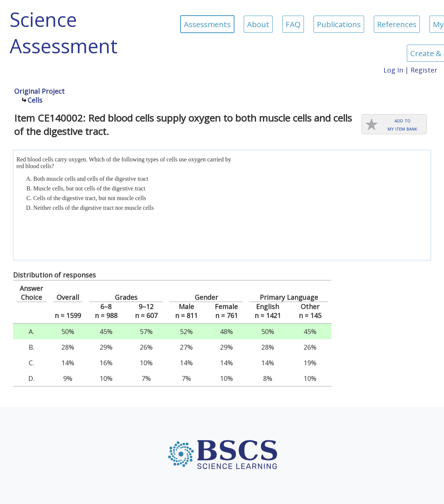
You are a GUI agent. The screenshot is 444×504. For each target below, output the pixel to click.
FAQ (293, 24)
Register (424, 70)
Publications (339, 24)
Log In (393, 70)
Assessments (207, 24)
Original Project (39, 91)
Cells (35, 100)
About (258, 24)
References (397, 24)
